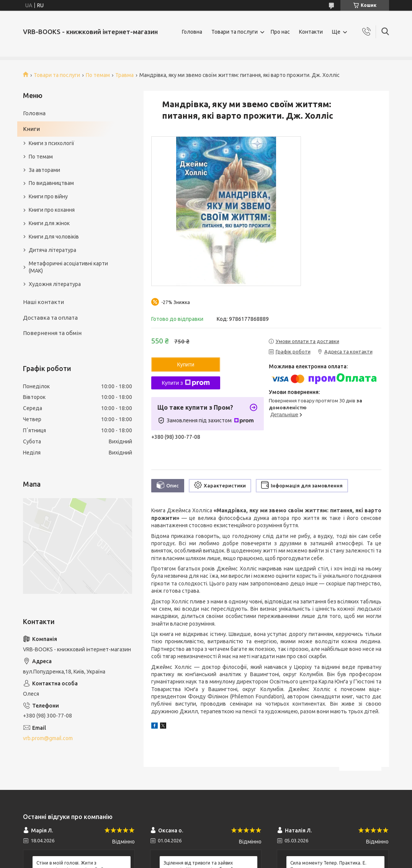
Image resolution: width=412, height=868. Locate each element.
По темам (98, 75)
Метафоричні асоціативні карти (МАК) (68, 267)
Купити (186, 365)
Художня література (55, 284)
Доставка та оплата (50, 318)
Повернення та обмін (52, 333)
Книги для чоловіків (54, 237)
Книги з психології (51, 143)
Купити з (186, 383)
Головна (192, 32)
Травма (124, 75)
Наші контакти (43, 302)
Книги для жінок (49, 223)
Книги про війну (48, 196)
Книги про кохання (52, 210)
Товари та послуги (235, 32)
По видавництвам (51, 183)
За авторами (44, 170)
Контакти (311, 32)
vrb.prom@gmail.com (48, 738)
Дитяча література (52, 250)
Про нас (280, 32)
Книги (31, 129)
